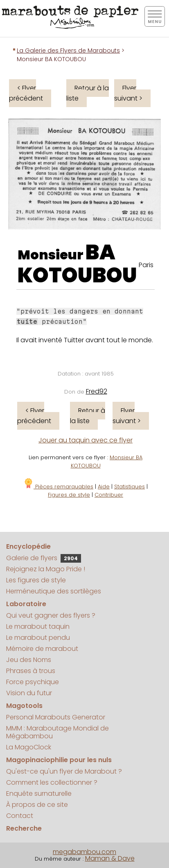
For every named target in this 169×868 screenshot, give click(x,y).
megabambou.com (84, 852)
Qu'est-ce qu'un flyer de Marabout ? (64, 771)
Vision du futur (29, 693)
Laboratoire (26, 604)
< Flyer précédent (26, 93)
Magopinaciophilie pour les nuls (59, 760)
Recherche (24, 828)
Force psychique (33, 682)
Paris (146, 265)
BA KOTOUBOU (77, 264)
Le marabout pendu (38, 638)
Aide (104, 487)
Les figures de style (36, 580)
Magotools (24, 706)
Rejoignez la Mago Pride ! (46, 569)
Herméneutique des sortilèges (54, 591)
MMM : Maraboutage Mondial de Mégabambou (57, 732)
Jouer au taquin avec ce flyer (86, 440)
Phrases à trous (31, 671)
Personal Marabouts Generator (56, 717)
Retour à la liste (88, 93)
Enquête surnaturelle (39, 794)
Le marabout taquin (38, 626)
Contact (20, 816)
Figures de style (69, 495)
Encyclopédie (28, 546)
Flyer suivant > (128, 93)
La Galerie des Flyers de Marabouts (68, 50)
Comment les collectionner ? (52, 782)
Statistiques (130, 487)
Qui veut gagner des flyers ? (51, 615)
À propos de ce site (37, 805)
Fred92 (97, 391)
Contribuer (109, 495)
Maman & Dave (110, 858)
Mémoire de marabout (42, 649)
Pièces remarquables (58, 487)
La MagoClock (29, 747)
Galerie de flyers (44, 558)
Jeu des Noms (29, 660)
